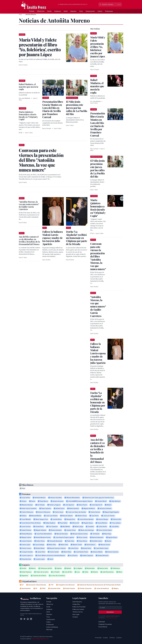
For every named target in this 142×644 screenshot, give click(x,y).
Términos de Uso (78, 612)
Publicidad (102, 622)
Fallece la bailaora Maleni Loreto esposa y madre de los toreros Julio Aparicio (53, 238)
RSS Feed (49, 630)
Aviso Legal (76, 614)
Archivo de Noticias (52, 627)
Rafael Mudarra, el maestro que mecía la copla (28, 87)
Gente (66, 11)
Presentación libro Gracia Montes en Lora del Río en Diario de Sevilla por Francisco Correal (53, 109)
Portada (32, 11)
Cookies (105, 638)
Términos (112, 638)
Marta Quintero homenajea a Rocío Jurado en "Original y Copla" (28, 116)
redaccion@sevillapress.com (40, 639)
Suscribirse (110, 612)
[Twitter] (24, 619)
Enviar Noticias (103, 627)
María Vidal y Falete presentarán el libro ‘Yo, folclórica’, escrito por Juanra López (98, 47)
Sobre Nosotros (77, 602)
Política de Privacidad (79, 607)
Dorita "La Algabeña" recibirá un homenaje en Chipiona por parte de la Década (77, 238)
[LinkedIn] (31, 619)
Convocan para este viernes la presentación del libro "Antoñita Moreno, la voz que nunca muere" (98, 256)
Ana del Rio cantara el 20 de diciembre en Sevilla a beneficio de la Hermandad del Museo (29, 240)
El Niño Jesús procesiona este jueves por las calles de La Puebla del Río (77, 108)
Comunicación (90, 11)
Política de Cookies (78, 609)
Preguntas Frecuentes (105, 624)
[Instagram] (28, 619)
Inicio (20, 14)
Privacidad (98, 638)
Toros (81, 11)
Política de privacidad (111, 618)
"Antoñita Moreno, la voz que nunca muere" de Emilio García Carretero (29, 206)
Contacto (75, 617)
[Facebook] (21, 619)
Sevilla (49, 11)
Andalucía (58, 11)
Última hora (41, 11)
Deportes (73, 11)
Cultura (100, 11)
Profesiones (109, 11)
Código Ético (76, 604)
